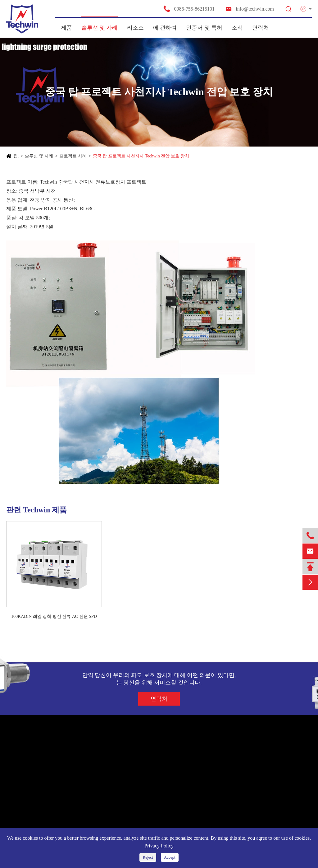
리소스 (135, 28)
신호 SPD (20, 786)
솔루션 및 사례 (100, 28)
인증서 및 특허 (204, 28)
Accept (170, 857)
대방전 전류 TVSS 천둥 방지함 (41, 820)
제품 (66, 28)
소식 (237, 28)
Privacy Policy (159, 846)
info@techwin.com (249, 9)
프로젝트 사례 (73, 156)
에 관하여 (165, 28)
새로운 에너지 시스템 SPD (37, 775)
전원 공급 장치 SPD (30, 764)
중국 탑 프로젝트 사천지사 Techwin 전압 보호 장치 (141, 156)
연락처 (261, 28)
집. (16, 156)
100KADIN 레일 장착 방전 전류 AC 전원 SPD (54, 616)
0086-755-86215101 (189, 9)
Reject (148, 857)
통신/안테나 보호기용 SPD (37, 797)
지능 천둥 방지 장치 (30, 809)
